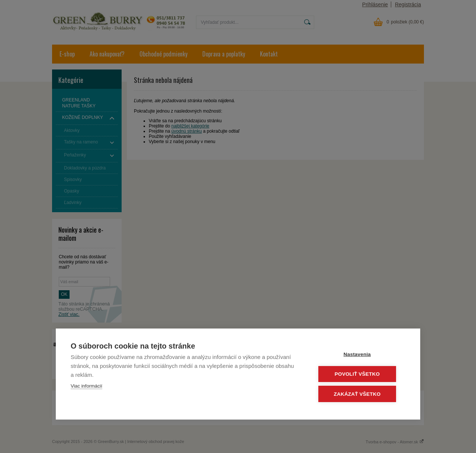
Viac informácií (86, 387)
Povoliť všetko (361, 374)
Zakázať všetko (361, 394)
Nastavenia (361, 355)
